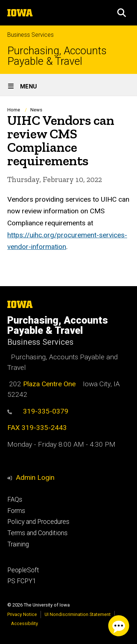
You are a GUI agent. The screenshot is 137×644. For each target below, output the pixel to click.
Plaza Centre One (49, 384)
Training (18, 544)
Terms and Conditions (37, 533)
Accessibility (24, 623)
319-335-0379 (38, 411)
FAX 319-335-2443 (37, 428)
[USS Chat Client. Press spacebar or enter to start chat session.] (119, 626)
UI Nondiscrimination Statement (78, 614)
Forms (16, 511)
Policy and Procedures (38, 522)
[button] (122, 13)
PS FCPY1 (22, 581)
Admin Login (35, 477)
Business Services (31, 35)
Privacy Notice (22, 614)
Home (14, 110)
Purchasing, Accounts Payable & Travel (57, 56)
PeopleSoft (23, 570)
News (36, 110)
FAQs (15, 499)
